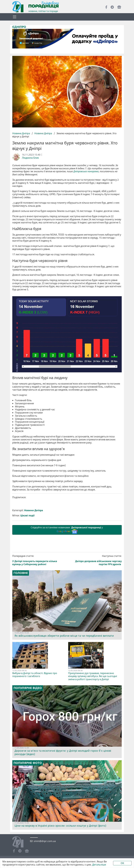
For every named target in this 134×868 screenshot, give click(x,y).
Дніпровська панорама (86, 171)
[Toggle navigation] (15, 17)
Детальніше (99, 865)
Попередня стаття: (39, 607)
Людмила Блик (30, 158)
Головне (21, 620)
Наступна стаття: (95, 607)
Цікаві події (27, 563)
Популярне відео (28, 735)
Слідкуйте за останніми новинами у (67, 577)
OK (122, 863)
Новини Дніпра (21, 133)
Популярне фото (28, 810)
